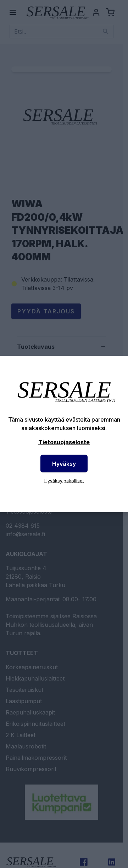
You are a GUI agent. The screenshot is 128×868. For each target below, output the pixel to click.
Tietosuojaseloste (64, 442)
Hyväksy (64, 464)
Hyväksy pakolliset (64, 481)
